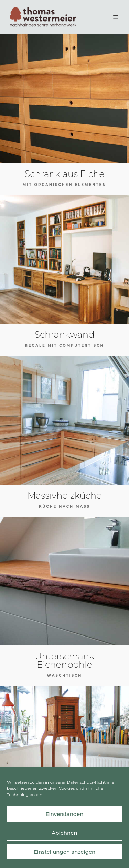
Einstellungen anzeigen (65, 852)
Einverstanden (64, 814)
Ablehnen (64, 833)
